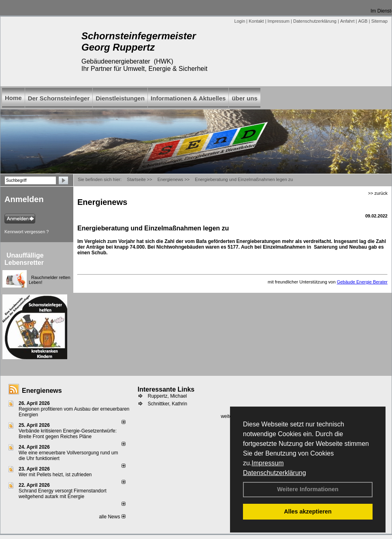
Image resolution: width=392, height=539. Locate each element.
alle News (112, 517)
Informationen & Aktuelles (188, 98)
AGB (363, 21)
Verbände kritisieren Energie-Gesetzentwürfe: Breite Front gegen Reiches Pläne (68, 434)
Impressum (267, 463)
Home (13, 98)
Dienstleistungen (120, 98)
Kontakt (256, 21)
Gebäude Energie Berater (362, 282)
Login (240, 21)
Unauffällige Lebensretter (24, 259)
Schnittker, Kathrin (167, 404)
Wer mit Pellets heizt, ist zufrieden (55, 475)
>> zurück (378, 193)
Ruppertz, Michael (167, 396)
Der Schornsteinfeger (59, 98)
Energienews (42, 391)
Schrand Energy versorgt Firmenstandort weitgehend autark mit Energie (63, 494)
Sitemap (379, 21)
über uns (244, 98)
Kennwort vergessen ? (27, 232)
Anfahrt (347, 21)
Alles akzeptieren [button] (308, 511)
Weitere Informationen (308, 489)
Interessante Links (166, 389)
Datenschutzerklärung (275, 473)
